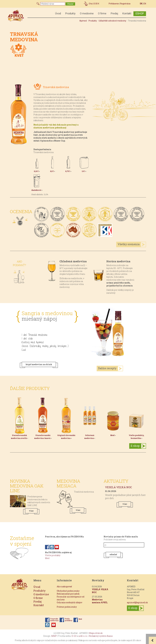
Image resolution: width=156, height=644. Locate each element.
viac (31, 511)
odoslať (113, 554)
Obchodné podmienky (68, 591)
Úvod (58, 13)
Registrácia (125, 4)
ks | (94, 4)
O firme (102, 13)
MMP (54, 636)
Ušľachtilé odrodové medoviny (112, 21)
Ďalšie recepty (107, 368)
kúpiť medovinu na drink (39, 364)
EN (145, 4)
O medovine (87, 13)
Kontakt (127, 13)
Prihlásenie (114, 4)
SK (141, 4)
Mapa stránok (96, 633)
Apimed (83, 21)
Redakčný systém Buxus (101, 636)
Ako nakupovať (64, 586)
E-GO (74, 636)
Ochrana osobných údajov (69, 602)
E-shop (135, 446)
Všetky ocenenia (129, 244)
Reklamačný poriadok (68, 594)
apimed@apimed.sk (137, 602)
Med (47, 558)
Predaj (114, 13)
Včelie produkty (53, 555)
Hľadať (70, 4)
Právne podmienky (67, 607)
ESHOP (140, 13)
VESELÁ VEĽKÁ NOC (119, 487)
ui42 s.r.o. (83, 636)
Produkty (70, 13)
